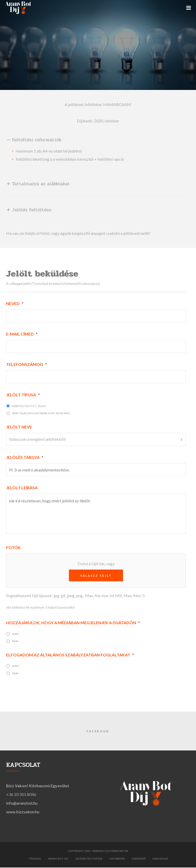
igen (15, 634)
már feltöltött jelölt (29, 406)
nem (15, 642)
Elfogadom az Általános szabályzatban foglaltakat (70, 656)
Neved (15, 303)
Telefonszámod (27, 364)
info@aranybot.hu (22, 804)
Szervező (139, 859)
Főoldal (35, 859)
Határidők (117, 859)
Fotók (13, 548)
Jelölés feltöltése (89, 859)
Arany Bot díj (58, 859)
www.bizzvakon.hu (23, 812)
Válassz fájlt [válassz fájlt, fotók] (96, 576)
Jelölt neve (19, 427)
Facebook (98, 732)
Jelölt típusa (23, 395)
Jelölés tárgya (25, 457)
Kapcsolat (161, 859)
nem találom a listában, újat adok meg (41, 413)
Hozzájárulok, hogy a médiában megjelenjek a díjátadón (73, 623)
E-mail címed (22, 334)
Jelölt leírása (22, 488)
